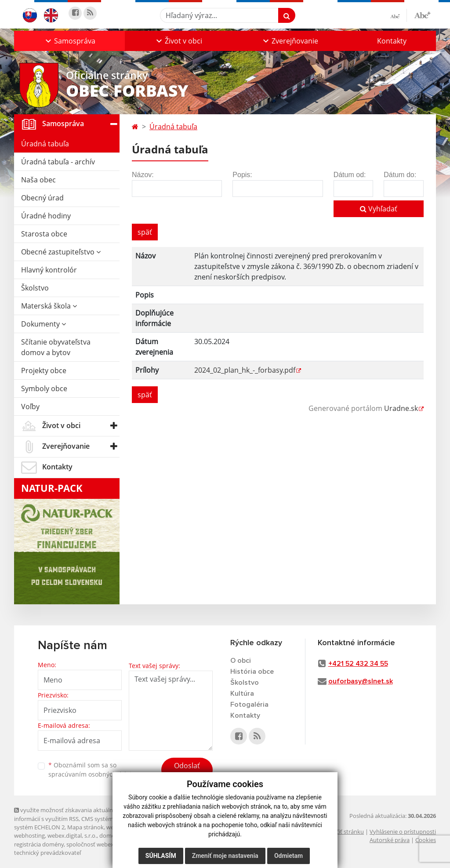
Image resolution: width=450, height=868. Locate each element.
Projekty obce (44, 370)
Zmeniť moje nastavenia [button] (225, 856)
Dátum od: (350, 175)
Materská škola (49, 306)
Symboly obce (44, 389)
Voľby (30, 407)
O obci (241, 661)
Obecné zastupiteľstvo (61, 252)
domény (110, 835)
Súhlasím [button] (161, 856)
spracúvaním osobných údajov (93, 774)
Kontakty (392, 41)
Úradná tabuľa (45, 144)
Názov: (143, 175)
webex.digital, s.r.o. (72, 835)
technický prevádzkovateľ (47, 853)
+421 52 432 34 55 (358, 664)
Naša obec (38, 180)
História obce (252, 672)
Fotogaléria (249, 705)
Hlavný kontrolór (49, 270)
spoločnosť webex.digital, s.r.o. (106, 844)
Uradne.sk (401, 408)
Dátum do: (400, 175)
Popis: (242, 175)
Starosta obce (44, 234)
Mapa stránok (85, 827)
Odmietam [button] (289, 856)
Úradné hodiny (46, 216)
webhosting (29, 835)
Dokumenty (44, 324)
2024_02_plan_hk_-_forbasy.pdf (245, 370)
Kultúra (242, 694)
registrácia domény (39, 844)
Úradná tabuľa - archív (58, 162)
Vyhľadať (379, 209)
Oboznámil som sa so (93, 770)
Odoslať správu (187, 771)
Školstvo (35, 288)
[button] (69, 41)
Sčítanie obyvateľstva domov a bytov (56, 347)
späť (145, 232)
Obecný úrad (42, 198)
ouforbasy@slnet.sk (361, 681)
